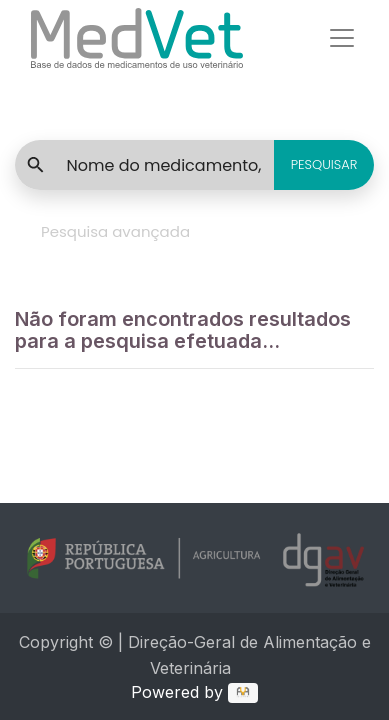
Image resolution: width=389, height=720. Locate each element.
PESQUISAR (324, 164)
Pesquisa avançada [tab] (115, 231)
